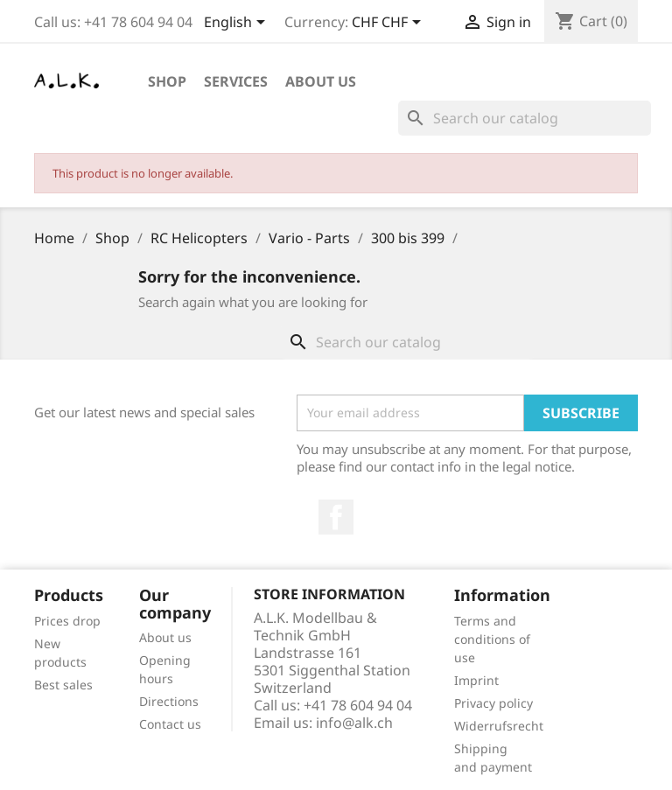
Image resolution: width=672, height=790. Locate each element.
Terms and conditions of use (492, 639)
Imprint (476, 680)
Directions (169, 701)
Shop (167, 81)
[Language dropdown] (238, 24)
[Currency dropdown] (389, 24)
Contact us (170, 724)
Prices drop (67, 621)
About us (321, 81)
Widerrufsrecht (499, 726)
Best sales (63, 685)
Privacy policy (493, 703)
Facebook (336, 517)
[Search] (525, 118)
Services (236, 81)
